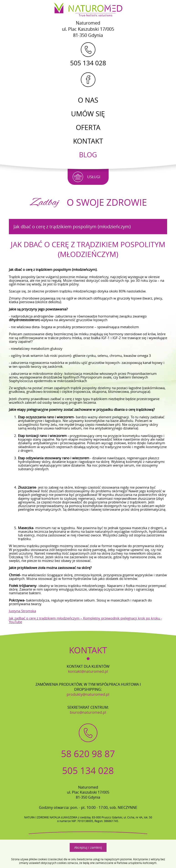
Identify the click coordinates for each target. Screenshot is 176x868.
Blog (88, 155)
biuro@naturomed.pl (88, 711)
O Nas (88, 100)
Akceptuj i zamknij (88, 847)
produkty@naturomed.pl (88, 693)
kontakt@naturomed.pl (88, 670)
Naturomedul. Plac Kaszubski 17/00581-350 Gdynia (88, 29)
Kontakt (88, 141)
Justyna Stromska (22, 610)
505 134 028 (88, 54)
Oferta (88, 127)
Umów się (88, 114)
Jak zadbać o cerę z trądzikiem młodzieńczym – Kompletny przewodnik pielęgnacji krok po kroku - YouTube (85, 619)
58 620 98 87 (88, 753)
